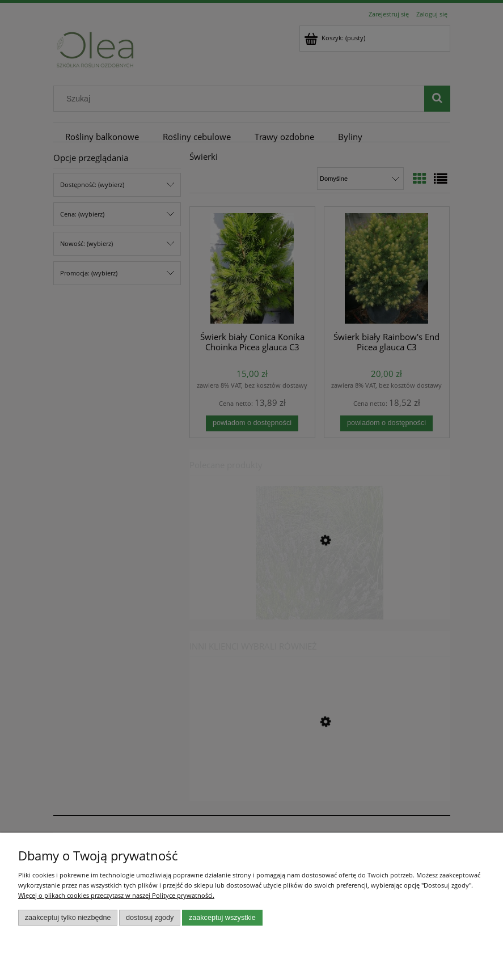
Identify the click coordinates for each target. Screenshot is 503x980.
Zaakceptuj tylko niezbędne (68, 918)
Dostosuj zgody (150, 918)
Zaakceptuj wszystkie (222, 918)
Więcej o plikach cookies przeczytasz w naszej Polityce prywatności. (116, 895)
